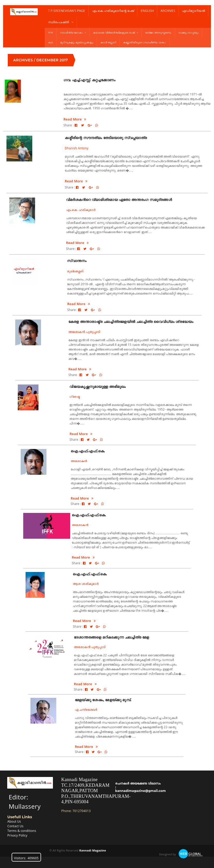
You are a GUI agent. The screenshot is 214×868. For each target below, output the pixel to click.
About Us (14, 821)
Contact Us (15, 826)
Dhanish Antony (77, 148)
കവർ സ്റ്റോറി (108, 42)
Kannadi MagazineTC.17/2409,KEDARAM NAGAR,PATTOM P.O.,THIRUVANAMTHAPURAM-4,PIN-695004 (96, 791)
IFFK (50, 33)
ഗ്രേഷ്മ (75, 396)
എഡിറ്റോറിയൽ (193, 11)
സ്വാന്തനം (77, 261)
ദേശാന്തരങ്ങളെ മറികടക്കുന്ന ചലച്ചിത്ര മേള (112, 637)
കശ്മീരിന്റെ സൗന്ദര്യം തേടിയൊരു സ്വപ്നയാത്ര (106, 138)
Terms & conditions (22, 831)
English (147, 11)
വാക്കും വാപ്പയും (188, 33)
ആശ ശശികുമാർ (86, 584)
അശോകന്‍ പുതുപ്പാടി (84, 332)
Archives (168, 11)
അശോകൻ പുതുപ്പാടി (90, 647)
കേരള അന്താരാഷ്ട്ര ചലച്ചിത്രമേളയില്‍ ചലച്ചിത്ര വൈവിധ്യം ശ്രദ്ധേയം (131, 322)
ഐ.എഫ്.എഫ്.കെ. (88, 451)
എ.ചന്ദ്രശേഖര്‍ (86, 710)
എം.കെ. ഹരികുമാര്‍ (81, 210)
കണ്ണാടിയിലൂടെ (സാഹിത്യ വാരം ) (145, 42)
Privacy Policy (17, 835)
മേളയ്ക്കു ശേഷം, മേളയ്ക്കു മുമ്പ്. (103, 700)
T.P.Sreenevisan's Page (66, 11)
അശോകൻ (79, 461)
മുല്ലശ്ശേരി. (76, 271)
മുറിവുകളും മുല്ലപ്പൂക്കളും (77, 42)
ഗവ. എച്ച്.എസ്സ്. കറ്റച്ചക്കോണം (89, 80)
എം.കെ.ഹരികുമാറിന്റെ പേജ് (113, 11)
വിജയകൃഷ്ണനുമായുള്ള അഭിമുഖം (98, 387)
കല (50, 42)
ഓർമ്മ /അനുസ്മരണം (158, 33)
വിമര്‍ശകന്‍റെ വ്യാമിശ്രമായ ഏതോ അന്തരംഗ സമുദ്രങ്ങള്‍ (119, 200)
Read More (75, 119)
